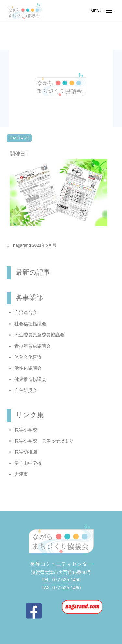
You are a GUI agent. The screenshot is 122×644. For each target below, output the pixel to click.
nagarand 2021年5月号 (35, 245)
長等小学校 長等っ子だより (44, 441)
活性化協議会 (28, 368)
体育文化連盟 (28, 357)
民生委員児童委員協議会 (39, 335)
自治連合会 (26, 312)
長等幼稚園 (26, 452)
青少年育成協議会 (33, 346)
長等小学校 (26, 430)
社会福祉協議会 (30, 324)
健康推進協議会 (30, 379)
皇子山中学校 (28, 463)
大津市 (21, 474)
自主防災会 (26, 390)
